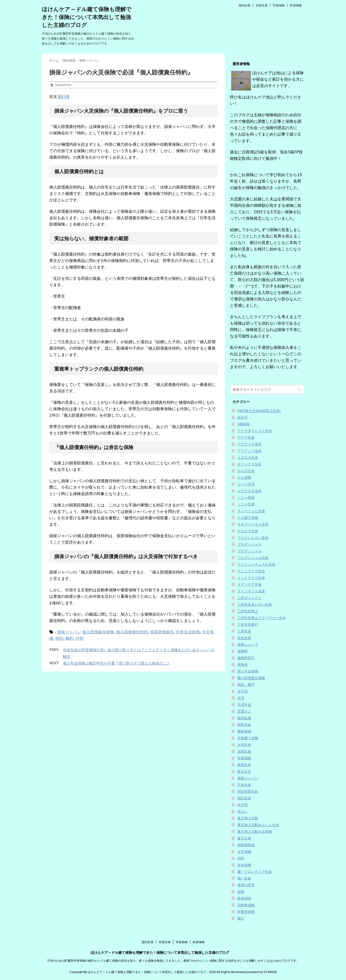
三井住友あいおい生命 (255, 604)
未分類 (243, 805)
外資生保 (262, 5)
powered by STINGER (261, 972)
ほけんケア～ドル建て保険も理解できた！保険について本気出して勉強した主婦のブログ (87, 17)
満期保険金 (246, 845)
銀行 (241, 918)
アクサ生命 (246, 437)
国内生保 (245, 5)
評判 (80, 638)
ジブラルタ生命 (249, 491)
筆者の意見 (246, 885)
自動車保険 (246, 905)
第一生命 (244, 878)
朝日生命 (244, 798)
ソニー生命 (246, 504)
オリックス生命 (249, 464)
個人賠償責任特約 (132, 632)
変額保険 (244, 731)
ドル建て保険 (248, 518)
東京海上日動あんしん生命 (258, 825)
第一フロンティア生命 (255, 872)
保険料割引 (246, 658)
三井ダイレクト (249, 598)
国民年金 (244, 725)
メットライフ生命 (251, 578)
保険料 (243, 651)
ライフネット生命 (251, 591)
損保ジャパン (69, 632)
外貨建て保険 (248, 738)
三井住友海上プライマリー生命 (262, 618)
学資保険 (279, 5)
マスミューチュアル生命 (256, 564)
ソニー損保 (246, 498)
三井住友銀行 (248, 624)
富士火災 (244, 771)
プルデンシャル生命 (253, 558)
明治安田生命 (248, 791)
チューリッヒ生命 (251, 511)
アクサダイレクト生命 (255, 431)
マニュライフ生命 (251, 571)
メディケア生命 (249, 584)
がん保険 (244, 478)
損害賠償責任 (162, 632)
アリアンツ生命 (249, 451)
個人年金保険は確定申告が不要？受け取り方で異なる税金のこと (117, 663)
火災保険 (244, 852)
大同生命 (244, 745)
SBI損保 (244, 424)
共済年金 (244, 705)
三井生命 (244, 631)
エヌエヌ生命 (248, 457)
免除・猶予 (246, 685)
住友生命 (244, 638)
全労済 (243, 691)
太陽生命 (244, 751)
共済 (241, 698)
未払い (243, 812)
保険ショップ (248, 645)
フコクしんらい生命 (253, 538)
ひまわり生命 (248, 531)
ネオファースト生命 (253, 524)
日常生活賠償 (188, 632)
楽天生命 (244, 838)
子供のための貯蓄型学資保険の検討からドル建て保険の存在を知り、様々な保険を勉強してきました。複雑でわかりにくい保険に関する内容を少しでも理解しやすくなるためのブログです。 (173, 961)
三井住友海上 (248, 611)
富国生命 (244, 765)
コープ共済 (246, 484)
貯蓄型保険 (246, 912)
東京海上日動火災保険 (255, 832)
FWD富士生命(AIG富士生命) (259, 411)
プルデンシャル (249, 544)
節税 (241, 892)
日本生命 (244, 785)
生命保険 (244, 865)
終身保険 (296, 5)
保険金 (243, 665)
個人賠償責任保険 (98, 632)
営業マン (244, 711)
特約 (59, 638)
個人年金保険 (248, 671)
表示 (64, 96)
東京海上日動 (248, 818)
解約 (70, 638)
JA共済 (242, 417)
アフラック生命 (249, 444)
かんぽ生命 (246, 471)
